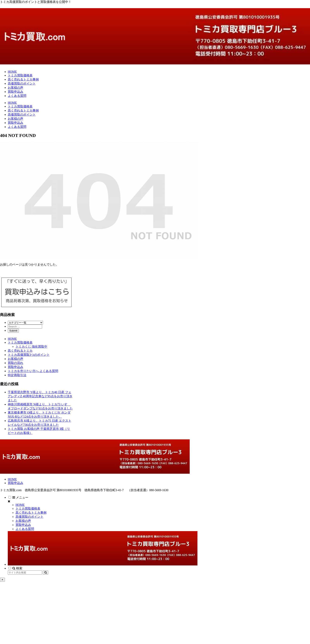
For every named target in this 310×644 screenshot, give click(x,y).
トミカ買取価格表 (20, 342)
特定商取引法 (17, 375)
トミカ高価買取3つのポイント (29, 355)
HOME (12, 339)
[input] (25, 573)
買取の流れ (15, 363)
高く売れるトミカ (20, 351)
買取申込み (15, 367)
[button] (46, 573)
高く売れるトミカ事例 (31, 513)
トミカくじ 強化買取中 (31, 347)
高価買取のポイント (29, 517)
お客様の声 (15, 359)
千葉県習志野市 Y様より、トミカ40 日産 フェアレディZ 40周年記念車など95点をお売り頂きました (40, 396)
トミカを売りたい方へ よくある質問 (33, 371)
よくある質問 (25, 529)
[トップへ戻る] (2, 580)
